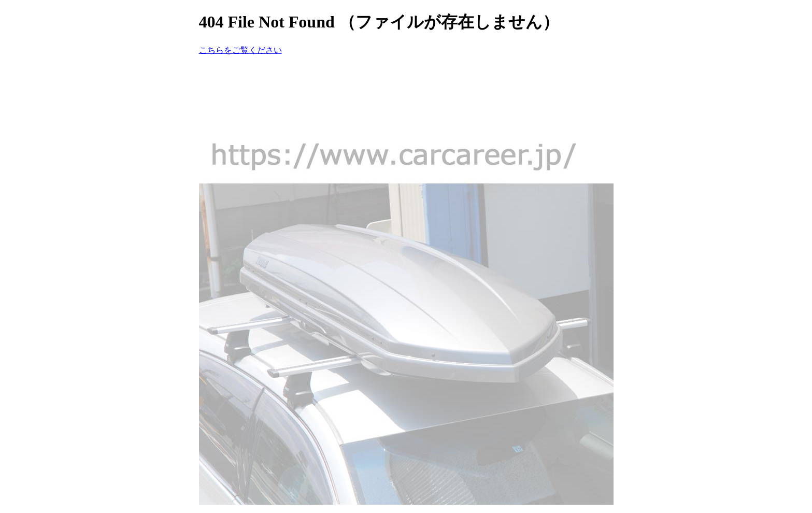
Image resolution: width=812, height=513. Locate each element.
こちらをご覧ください (240, 50)
